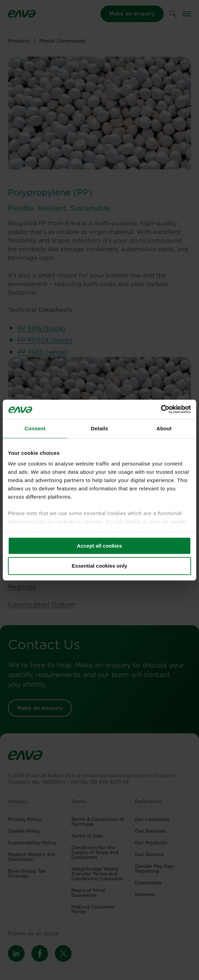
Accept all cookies (100, 546)
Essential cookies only (100, 566)
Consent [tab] (35, 428)
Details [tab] (99, 428)
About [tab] (164, 428)
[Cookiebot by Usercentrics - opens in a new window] (161, 409)
